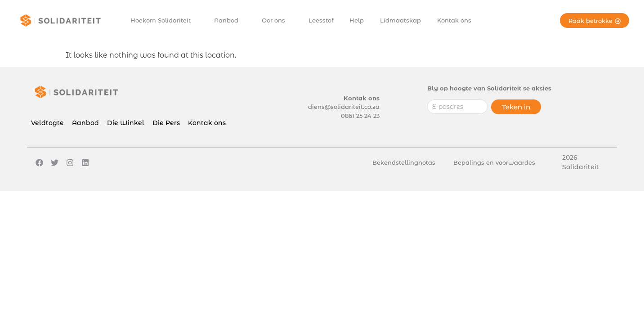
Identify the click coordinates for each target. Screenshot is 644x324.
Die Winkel (126, 123)
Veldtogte (47, 123)
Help (357, 20)
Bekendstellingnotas (404, 162)
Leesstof (321, 20)
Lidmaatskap (400, 20)
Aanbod (228, 20)
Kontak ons (454, 20)
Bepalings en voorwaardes (494, 162)
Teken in (516, 107)
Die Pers (166, 123)
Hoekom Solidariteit (163, 20)
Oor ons (276, 20)
